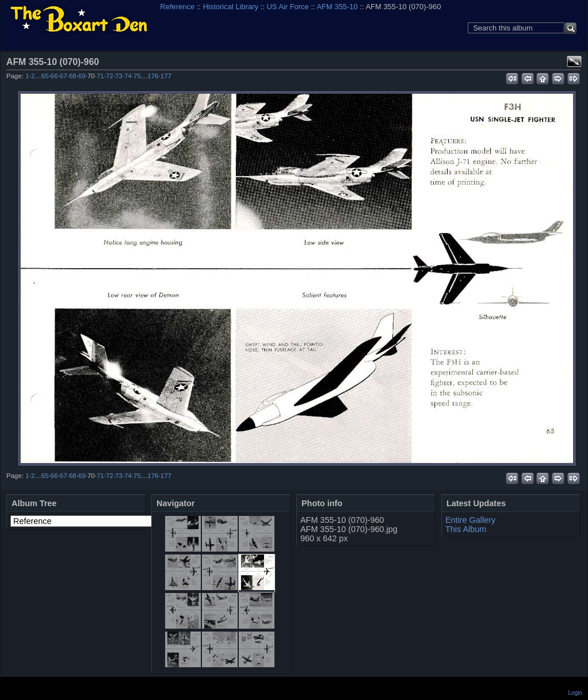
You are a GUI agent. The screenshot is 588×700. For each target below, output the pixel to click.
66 (54, 76)
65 (45, 76)
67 (64, 76)
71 (100, 76)
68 (73, 76)
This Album (466, 529)
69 (82, 76)
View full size (574, 62)
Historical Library (231, 7)
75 (137, 76)
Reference (177, 7)
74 (128, 76)
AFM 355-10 (337, 7)
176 (153, 76)
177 (166, 76)
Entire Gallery (470, 520)
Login (575, 693)
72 (110, 76)
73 (119, 76)
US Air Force (287, 7)
